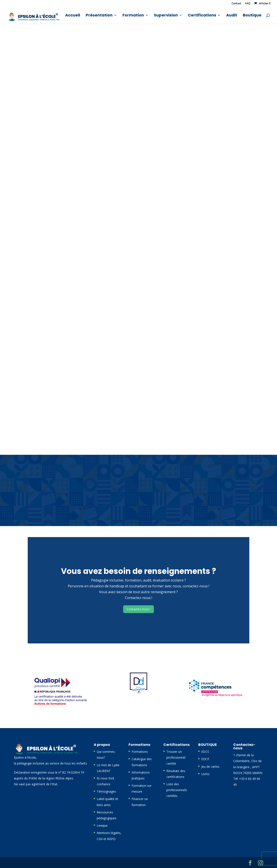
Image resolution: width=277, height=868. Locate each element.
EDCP (205, 759)
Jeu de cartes (210, 767)
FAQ (248, 4)
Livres (205, 774)
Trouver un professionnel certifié (176, 757)
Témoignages (106, 791)
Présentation (99, 16)
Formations (140, 752)
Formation (133, 16)
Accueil (73, 16)
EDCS (205, 752)
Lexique (102, 825)
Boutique (252, 16)
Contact (236, 4)
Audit (232, 16)
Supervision (166, 16)
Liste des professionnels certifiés (177, 790)
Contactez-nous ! (138, 609)
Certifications (202, 16)
